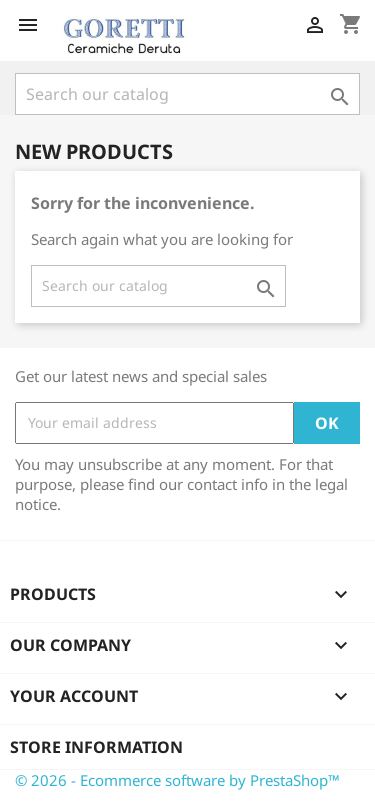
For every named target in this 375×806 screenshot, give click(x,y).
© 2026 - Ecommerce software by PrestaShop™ (177, 780)
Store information (96, 747)
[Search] (187, 94)
